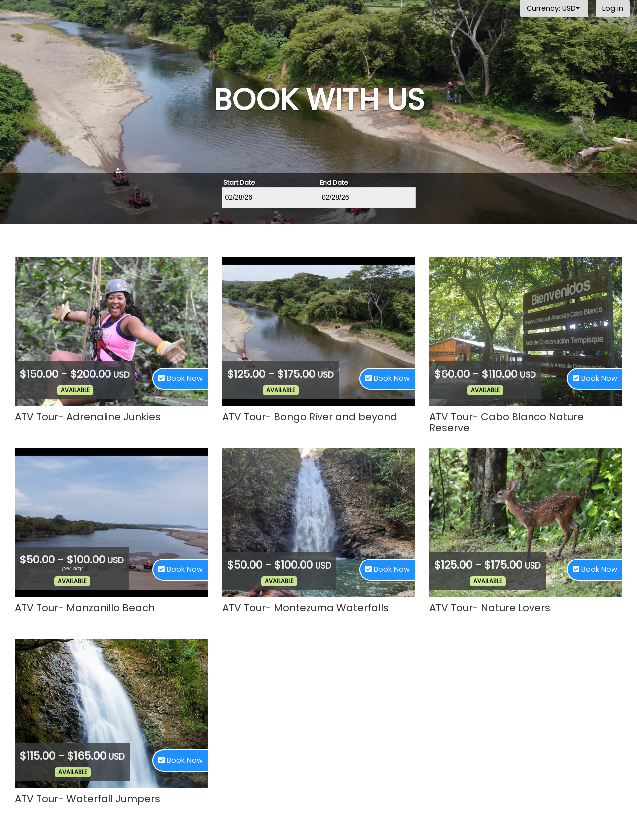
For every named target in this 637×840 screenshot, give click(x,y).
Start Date (239, 183)
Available (75, 390)
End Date (334, 183)
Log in (613, 8)
